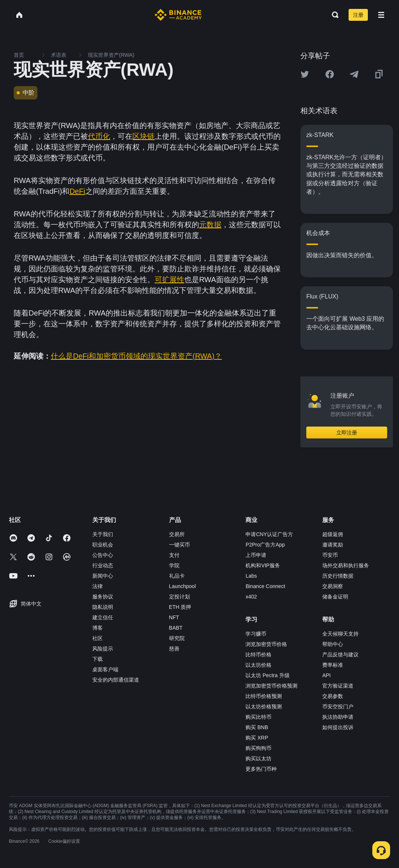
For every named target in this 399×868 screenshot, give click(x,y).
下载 (98, 659)
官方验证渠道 (338, 686)
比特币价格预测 (264, 696)
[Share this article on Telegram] (354, 74)
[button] (381, 15)
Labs (251, 576)
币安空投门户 (338, 707)
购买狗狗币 (258, 748)
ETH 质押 (180, 607)
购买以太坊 (258, 758)
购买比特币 (258, 717)
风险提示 (103, 649)
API (327, 675)
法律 (98, 586)
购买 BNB (257, 727)
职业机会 (103, 545)
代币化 (99, 136)
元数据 (210, 225)
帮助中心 (333, 644)
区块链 (144, 136)
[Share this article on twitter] (305, 74)
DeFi (77, 191)
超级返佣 (333, 534)
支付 (174, 555)
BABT (176, 628)
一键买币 (179, 545)
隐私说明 (103, 607)
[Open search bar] (333, 15)
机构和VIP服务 (263, 565)
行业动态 (103, 565)
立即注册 (347, 433)
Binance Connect (265, 586)
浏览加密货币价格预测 (271, 686)
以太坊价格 (258, 665)
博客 (98, 628)
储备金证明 (335, 597)
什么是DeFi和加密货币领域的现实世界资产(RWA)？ (136, 356)
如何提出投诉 (338, 727)
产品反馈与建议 (340, 655)
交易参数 (333, 696)
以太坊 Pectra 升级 (267, 675)
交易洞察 (333, 586)
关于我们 (103, 534)
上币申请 (256, 555)
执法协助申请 (338, 717)
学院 (174, 565)
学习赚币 (256, 634)
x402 (251, 597)
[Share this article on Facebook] (330, 74)
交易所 (177, 534)
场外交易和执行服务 (346, 565)
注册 (358, 15)
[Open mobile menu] (381, 15)
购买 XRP (257, 738)
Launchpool (182, 586)
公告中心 (103, 555)
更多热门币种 (261, 769)
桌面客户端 (105, 669)
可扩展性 (169, 280)
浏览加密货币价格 (266, 644)
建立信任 (103, 617)
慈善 (174, 649)
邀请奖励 (333, 545)
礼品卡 (177, 576)
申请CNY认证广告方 (269, 534)
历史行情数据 (338, 576)
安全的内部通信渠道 (116, 680)
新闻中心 (103, 576)
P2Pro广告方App (265, 545)
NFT (174, 617)
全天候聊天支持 (340, 634)
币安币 (330, 555)
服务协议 (103, 597)
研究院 (177, 638)
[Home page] (178, 15)
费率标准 (333, 665)
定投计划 (179, 597)
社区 (98, 638)
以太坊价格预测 (264, 707)
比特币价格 (258, 655)
